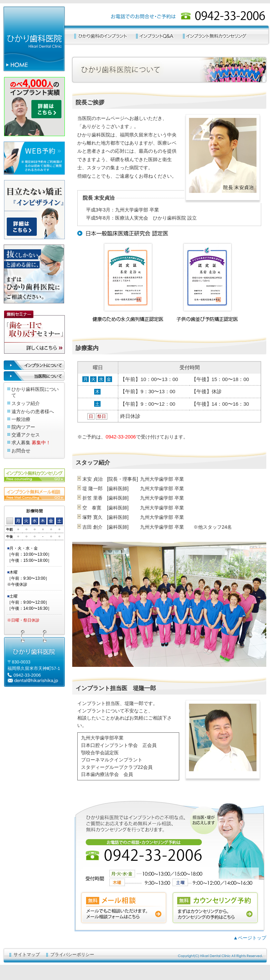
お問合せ (21, 451)
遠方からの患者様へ (33, 411)
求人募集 (21, 443)
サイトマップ (27, 954)
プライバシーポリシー (72, 954)
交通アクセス (26, 435)
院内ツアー (23, 427)
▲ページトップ (250, 938)
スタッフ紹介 (26, 403)
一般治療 (21, 419)
